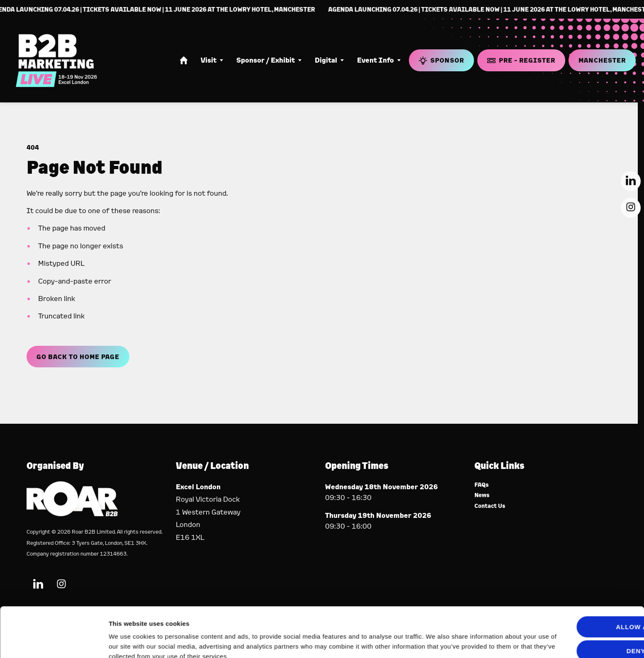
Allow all (575, 589)
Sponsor (441, 60)
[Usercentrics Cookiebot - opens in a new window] (54, 642)
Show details (128, 642)
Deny (575, 613)
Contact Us (490, 506)
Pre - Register (521, 60)
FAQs (482, 485)
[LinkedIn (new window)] (631, 181)
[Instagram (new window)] (631, 208)
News (482, 495)
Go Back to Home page (78, 357)
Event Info (375, 60)
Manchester (602, 60)
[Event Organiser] (72, 514)
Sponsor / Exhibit (266, 60)
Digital (326, 60)
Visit (209, 60)
